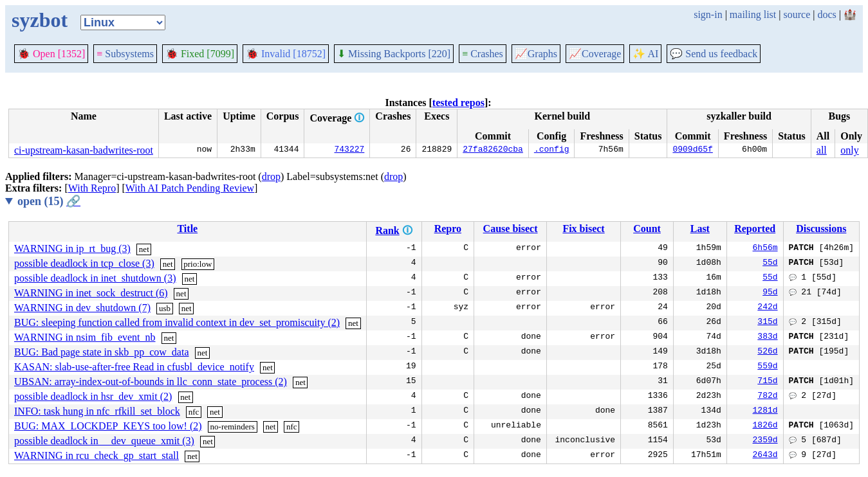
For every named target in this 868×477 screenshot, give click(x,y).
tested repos (458, 103)
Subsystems (125, 54)
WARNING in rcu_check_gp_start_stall (97, 455)
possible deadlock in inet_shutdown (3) (95, 278)
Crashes (483, 54)
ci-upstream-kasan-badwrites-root (84, 150)
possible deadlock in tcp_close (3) (84, 263)
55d (770, 264)
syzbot (40, 20)
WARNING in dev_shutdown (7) (82, 308)
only (849, 150)
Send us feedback (714, 54)
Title (187, 229)
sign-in (708, 14)
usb (165, 308)
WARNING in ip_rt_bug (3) (72, 248)
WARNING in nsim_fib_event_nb (85, 337)
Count (647, 229)
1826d (765, 426)
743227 (350, 150)
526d (767, 352)
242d (767, 308)
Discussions (821, 229)
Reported (755, 229)
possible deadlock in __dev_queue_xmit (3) (104, 441)
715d (767, 382)
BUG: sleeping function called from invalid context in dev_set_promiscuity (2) (177, 322)
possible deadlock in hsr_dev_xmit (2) (93, 396)
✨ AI (645, 54)
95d (770, 293)
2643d (765, 456)
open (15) (49, 201)
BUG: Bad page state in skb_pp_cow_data (102, 352)
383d (767, 337)
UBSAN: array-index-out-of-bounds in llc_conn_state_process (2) (151, 382)
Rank (387, 230)
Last (700, 229)
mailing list (753, 14)
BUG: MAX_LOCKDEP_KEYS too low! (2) (108, 426)
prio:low (198, 264)
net (144, 249)
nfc (194, 412)
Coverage (595, 54)
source (797, 14)
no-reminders (233, 427)
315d (767, 323)
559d (767, 367)
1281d (765, 411)
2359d (765, 441)
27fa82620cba (493, 150)
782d (767, 397)
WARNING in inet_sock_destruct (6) (91, 293)
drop (271, 176)
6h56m (765, 249)
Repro (448, 229)
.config (552, 150)
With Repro (92, 188)
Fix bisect (583, 229)
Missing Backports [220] (394, 54)
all (822, 150)
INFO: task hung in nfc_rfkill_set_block (97, 411)
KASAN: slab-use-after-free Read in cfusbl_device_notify (134, 367)
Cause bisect (511, 229)
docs (826, 14)
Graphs (536, 54)
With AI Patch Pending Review (190, 188)
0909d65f (692, 150)
